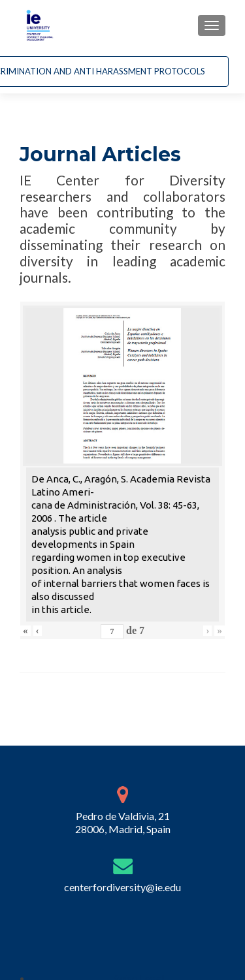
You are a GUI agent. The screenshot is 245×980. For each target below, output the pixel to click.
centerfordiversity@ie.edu (122, 896)
